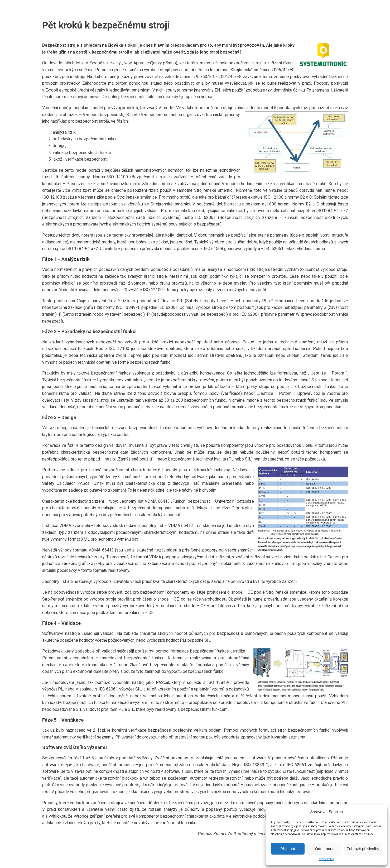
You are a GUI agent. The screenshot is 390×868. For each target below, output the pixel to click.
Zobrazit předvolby (363, 849)
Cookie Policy (327, 859)
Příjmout (288, 849)
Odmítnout (324, 849)
